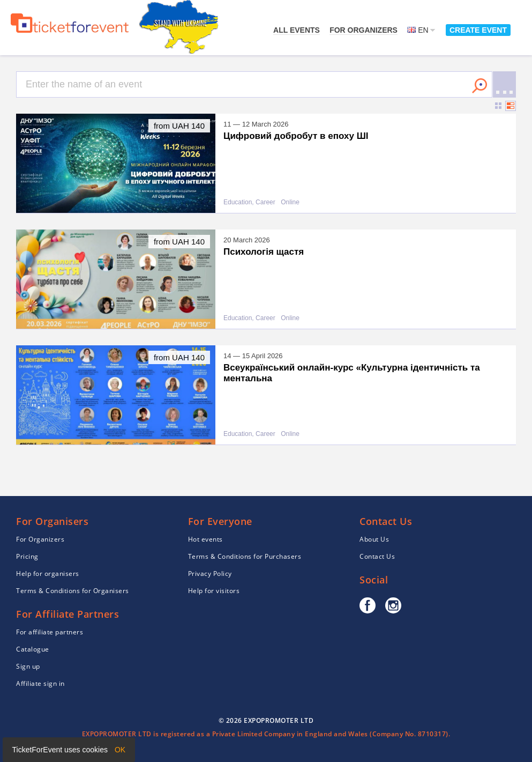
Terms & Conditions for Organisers (73, 591)
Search (479, 86)
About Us (374, 539)
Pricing (27, 556)
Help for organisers (48, 574)
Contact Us (377, 556)
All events (297, 30)
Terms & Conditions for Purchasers (245, 556)
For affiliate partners (50, 632)
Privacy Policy (210, 574)
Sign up (28, 666)
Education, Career (249, 202)
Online (290, 202)
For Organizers (364, 30)
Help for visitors (214, 591)
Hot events (205, 539)
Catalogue (33, 649)
